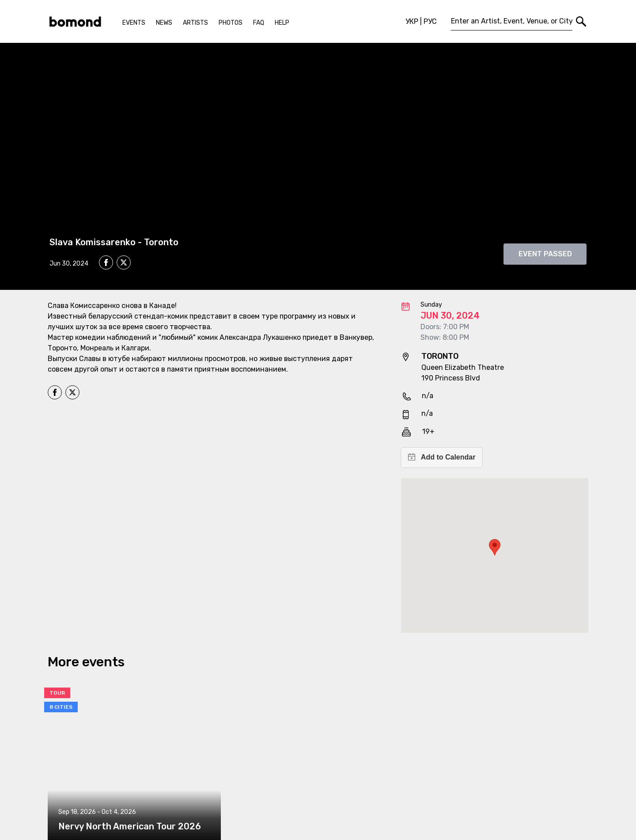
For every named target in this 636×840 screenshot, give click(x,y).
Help (282, 23)
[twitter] (124, 264)
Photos (231, 23)
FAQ (259, 23)
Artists (195, 23)
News (164, 23)
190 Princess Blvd (451, 378)
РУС (430, 21)
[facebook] (106, 262)
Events (134, 23)
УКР (412, 21)
